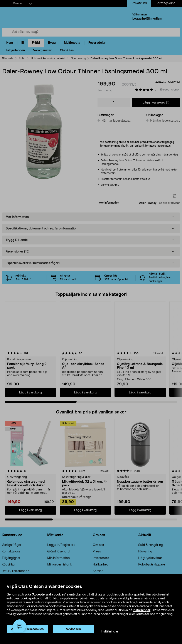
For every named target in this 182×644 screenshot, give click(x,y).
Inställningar (110, 632)
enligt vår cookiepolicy (23, 599)
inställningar (142, 610)
